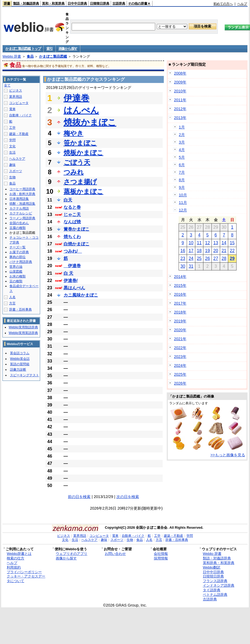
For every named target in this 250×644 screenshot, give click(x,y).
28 (224, 258)
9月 (182, 187)
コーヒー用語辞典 (22, 189)
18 (199, 251)
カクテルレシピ (21, 213)
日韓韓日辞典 (100, 4)
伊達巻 (77, 98)
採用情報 (161, 558)
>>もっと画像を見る (228, 455)
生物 (12, 177)
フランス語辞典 (215, 581)
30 (183, 266)
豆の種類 (16, 281)
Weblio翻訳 (212, 567)
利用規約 (14, 567)
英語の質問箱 (20, 364)
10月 (183, 195)
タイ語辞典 (212, 590)
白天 (68, 200)
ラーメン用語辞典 (22, 218)
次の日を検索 (128, 497)
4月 (182, 150)
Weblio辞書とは (19, 554)
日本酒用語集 (19, 199)
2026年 (180, 383)
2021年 (180, 339)
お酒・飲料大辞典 (22, 194)
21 (224, 251)
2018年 (180, 312)
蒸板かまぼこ (84, 191)
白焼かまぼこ (77, 244)
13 (216, 243)
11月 (183, 203)
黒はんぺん (74, 288)
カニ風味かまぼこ (81, 295)
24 (191, 258)
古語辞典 (119, 4)
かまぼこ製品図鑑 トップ (23, 49)
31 (191, 266)
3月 (182, 142)
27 (216, 258)
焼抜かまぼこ (90, 122)
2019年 (180, 321)
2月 (182, 135)
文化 (12, 146)
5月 (182, 157)
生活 (12, 152)
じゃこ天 (72, 215)
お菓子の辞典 (19, 252)
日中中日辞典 (77, 4)
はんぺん (81, 110)
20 (216, 251)
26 (207, 258)
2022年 (180, 348)
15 (232, 243)
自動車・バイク (20, 115)
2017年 (180, 303)
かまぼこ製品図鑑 (53, 56)
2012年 (180, 109)
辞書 (7, 4)
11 (199, 243)
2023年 (180, 357)
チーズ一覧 (18, 247)
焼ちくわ (72, 237)
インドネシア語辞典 (219, 585)
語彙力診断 (18, 370)
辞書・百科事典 (20, 309)
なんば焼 (72, 222)
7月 (182, 172)
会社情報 (161, 554)
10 (191, 243)
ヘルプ (242, 4)
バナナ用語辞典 (21, 262)
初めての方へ (223, 4)
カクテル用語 (19, 208)
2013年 (180, 118)
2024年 (180, 365)
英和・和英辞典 (53, 4)
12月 (183, 210)
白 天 (68, 273)
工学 (12, 128)
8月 (182, 180)
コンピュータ (19, 103)
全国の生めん (19, 223)
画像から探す (68, 49)
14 (224, 243)
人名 (12, 297)
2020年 (180, 330)
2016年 (180, 294)
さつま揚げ (80, 182)
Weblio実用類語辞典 (23, 327)
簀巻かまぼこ (77, 229)
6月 (182, 165)
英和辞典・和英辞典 (219, 563)
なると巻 (72, 207)
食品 (30, 56)
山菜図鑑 (16, 271)
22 (232, 251)
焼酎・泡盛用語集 (22, 204)
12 (207, 243)
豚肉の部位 (18, 257)
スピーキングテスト (25, 375)
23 (183, 258)
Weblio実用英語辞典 (23, 333)
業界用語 (16, 97)
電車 (12, 109)
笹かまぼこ (80, 143)
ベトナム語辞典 (215, 595)
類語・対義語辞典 (26, 4)
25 (199, 258)
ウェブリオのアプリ (72, 554)
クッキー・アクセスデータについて (26, 579)
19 (207, 251)
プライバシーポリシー (24, 572)
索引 (49, 49)
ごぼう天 (77, 162)
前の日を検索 (79, 497)
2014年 (180, 277)
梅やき (74, 133)
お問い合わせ (115, 554)
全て (7, 85)
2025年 (180, 374)
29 (232, 258)
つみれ (74, 172)
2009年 (180, 82)
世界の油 (16, 267)
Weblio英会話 (20, 359)
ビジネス (16, 90)
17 (191, 251)
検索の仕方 (15, 558)
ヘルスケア (17, 159)
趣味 (12, 165)
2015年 (180, 286)
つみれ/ (73, 251)
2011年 (180, 100)
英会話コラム (20, 353)
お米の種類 (18, 276)
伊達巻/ (71, 281)
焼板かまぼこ (84, 153)
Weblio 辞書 (12, 56)
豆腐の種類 (18, 228)
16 (183, 251)
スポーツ (16, 171)
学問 (12, 140)
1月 (182, 127)
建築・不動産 (19, 134)
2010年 (180, 91)
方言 (12, 303)
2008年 (180, 73)
